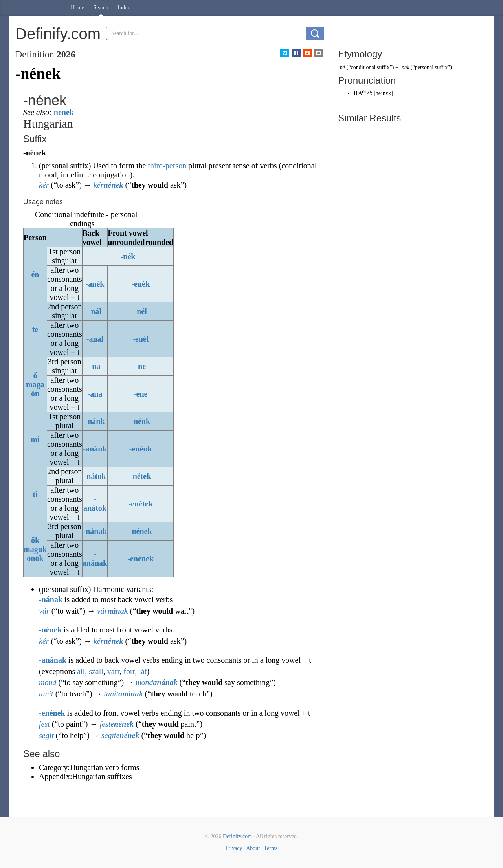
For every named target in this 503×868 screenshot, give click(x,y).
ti (35, 494)
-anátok (95, 503)
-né (341, 67)
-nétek (140, 476)
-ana (95, 394)
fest (44, 724)
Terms (271, 848)
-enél (140, 339)
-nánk (95, 421)
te (35, 329)
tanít (46, 694)
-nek (404, 67)
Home (77, 8)
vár (44, 611)
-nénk (140, 421)
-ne (140, 366)
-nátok (95, 476)
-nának (95, 531)
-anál (95, 339)
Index (124, 8)
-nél (141, 311)
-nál (95, 311)
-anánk (95, 449)
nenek (64, 112)
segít (46, 735)
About (253, 848)
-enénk (141, 449)
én (35, 274)
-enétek (141, 504)
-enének (140, 559)
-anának (95, 558)
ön (35, 393)
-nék (128, 256)
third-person (167, 166)
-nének (141, 531)
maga (35, 384)
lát (143, 671)
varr (113, 671)
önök (35, 558)
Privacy (234, 848)
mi (35, 439)
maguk (35, 549)
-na (95, 366)
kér (44, 185)
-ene (141, 394)
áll (81, 671)
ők (35, 540)
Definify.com (237, 836)
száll (96, 671)
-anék (95, 284)
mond (48, 682)
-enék (140, 284)
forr (129, 671)
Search (101, 8)
